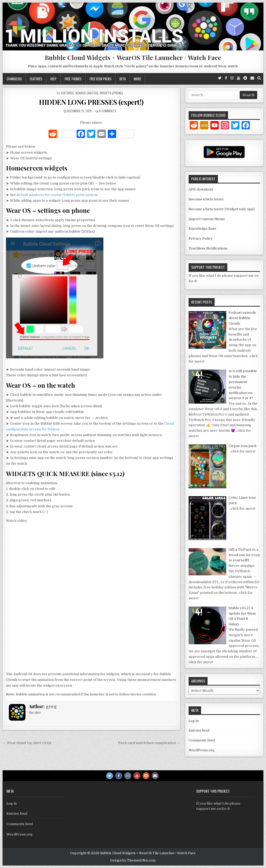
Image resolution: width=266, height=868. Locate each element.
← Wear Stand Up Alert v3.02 (27, 743)
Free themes (73, 79)
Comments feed (202, 740)
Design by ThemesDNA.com (133, 860)
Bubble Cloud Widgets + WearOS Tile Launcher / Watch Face (133, 57)
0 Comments (108, 111)
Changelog (14, 79)
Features (36, 79)
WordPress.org (202, 750)
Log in (194, 721)
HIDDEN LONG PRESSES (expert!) (91, 102)
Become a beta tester (206, 199)
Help (54, 79)
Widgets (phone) (111, 93)
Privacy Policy (201, 238)
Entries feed (199, 730)
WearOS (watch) (87, 93)
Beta (123, 79)
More (137, 79)
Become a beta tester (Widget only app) (222, 209)
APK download (201, 189)
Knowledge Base (202, 229)
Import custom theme (207, 219)
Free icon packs (101, 79)
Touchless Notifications (208, 248)
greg (51, 706)
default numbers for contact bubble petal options (57, 195)
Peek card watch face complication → (149, 743)
